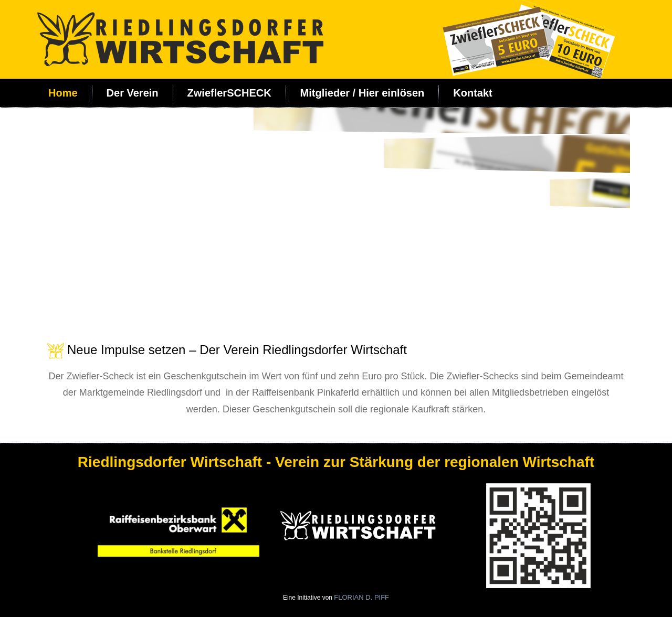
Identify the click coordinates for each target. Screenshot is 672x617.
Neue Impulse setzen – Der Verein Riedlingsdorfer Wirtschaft (237, 350)
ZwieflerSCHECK (229, 93)
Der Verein (133, 93)
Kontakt (472, 93)
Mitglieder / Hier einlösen (363, 93)
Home (63, 93)
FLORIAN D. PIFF (361, 597)
